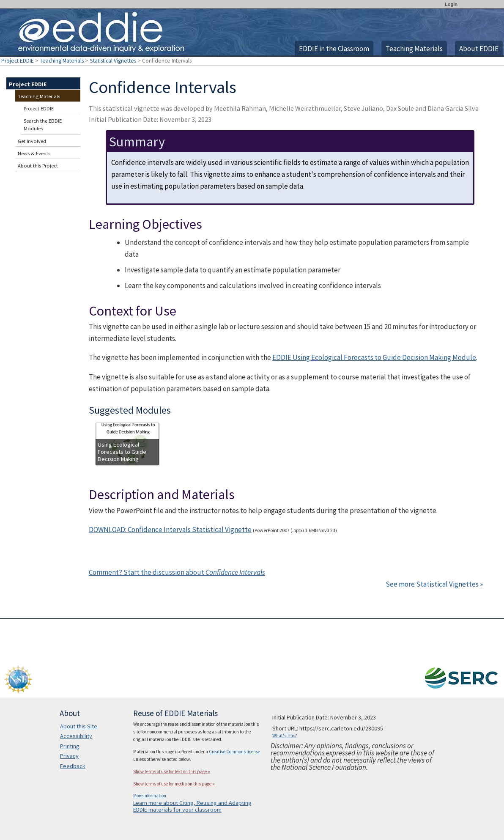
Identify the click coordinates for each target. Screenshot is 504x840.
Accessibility (76, 736)
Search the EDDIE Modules (43, 125)
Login (451, 4)
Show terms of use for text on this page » (172, 771)
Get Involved (32, 141)
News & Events (34, 153)
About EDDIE (479, 49)
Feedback (73, 766)
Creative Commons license (234, 752)
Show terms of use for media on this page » (174, 784)
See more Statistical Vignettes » (434, 584)
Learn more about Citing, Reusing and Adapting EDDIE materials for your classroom (192, 806)
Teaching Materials (414, 49)
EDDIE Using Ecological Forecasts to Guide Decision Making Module (374, 357)
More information (150, 796)
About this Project (38, 166)
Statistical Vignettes (113, 61)
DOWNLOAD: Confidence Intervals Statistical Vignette (170, 530)
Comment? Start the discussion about (177, 572)
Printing (70, 746)
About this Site (79, 726)
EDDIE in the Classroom (334, 49)
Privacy (69, 756)
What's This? (285, 736)
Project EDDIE (18, 61)
